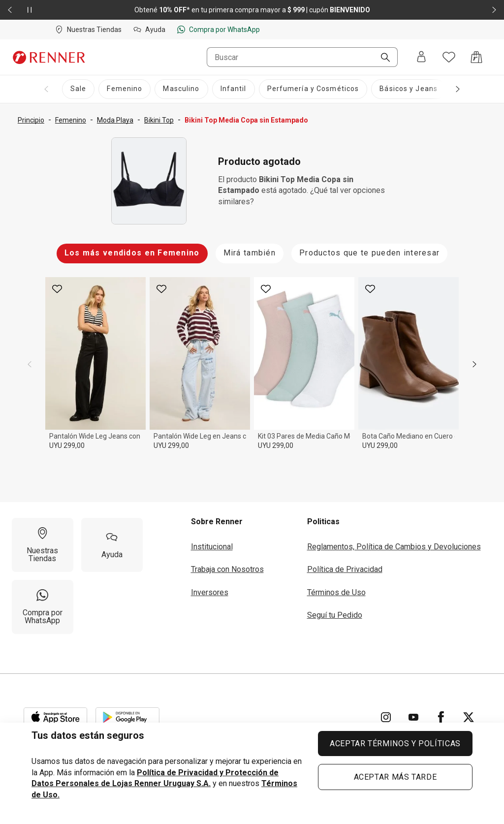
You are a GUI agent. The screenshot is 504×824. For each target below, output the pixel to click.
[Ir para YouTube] (413, 717)
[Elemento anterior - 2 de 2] (10, 10)
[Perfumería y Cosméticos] (313, 89)
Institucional (212, 547)
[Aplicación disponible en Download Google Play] (127, 717)
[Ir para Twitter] (469, 717)
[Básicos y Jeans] (409, 89)
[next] (474, 364)
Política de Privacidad (345, 569)
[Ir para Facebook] (441, 717)
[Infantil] (234, 89)
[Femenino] (125, 89)
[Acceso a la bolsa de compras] (476, 57)
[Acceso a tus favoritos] (449, 57)
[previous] (30, 364)
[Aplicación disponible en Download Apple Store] (56, 717)
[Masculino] (181, 89)
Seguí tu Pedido (335, 615)
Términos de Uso (336, 592)
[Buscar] (381, 58)
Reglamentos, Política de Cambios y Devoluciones (394, 547)
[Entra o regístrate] (421, 57)
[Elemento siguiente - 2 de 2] (494, 10)
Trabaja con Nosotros (227, 569)
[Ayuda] (112, 545)
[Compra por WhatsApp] (43, 607)
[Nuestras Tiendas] (43, 545)
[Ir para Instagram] (386, 717)
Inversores (210, 592)
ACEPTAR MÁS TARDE (395, 777)
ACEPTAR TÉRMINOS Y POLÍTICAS (395, 744)
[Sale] (78, 89)
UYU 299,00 (67, 445)
